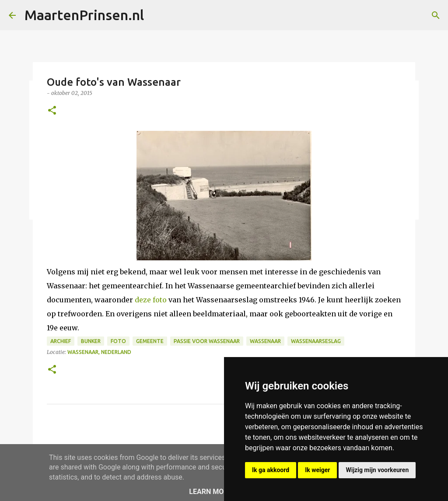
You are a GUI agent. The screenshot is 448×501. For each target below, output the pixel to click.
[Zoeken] (436, 15)
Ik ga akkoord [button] (271, 470)
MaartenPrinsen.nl (84, 15)
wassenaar (265, 341)
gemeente (150, 341)
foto (118, 341)
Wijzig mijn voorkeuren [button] (377, 470)
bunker (91, 341)
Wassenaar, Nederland (99, 352)
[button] (52, 111)
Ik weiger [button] (317, 470)
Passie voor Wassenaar (207, 341)
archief (61, 341)
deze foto (151, 300)
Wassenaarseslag (316, 341)
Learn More (210, 492)
